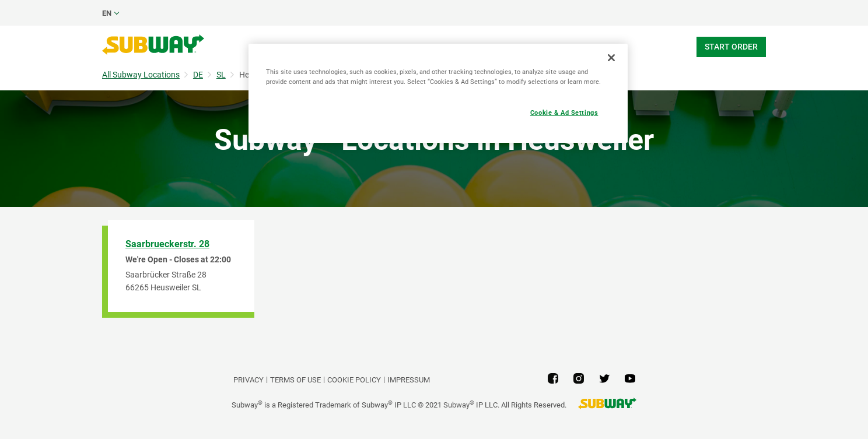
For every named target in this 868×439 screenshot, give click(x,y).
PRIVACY (249, 380)
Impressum (409, 380)
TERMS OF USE (295, 380)
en (107, 13)
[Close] (611, 58)
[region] (438, 93)
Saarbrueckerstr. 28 (167, 244)
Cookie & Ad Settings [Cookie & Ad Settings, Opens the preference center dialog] (564, 113)
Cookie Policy (354, 380)
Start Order (731, 47)
